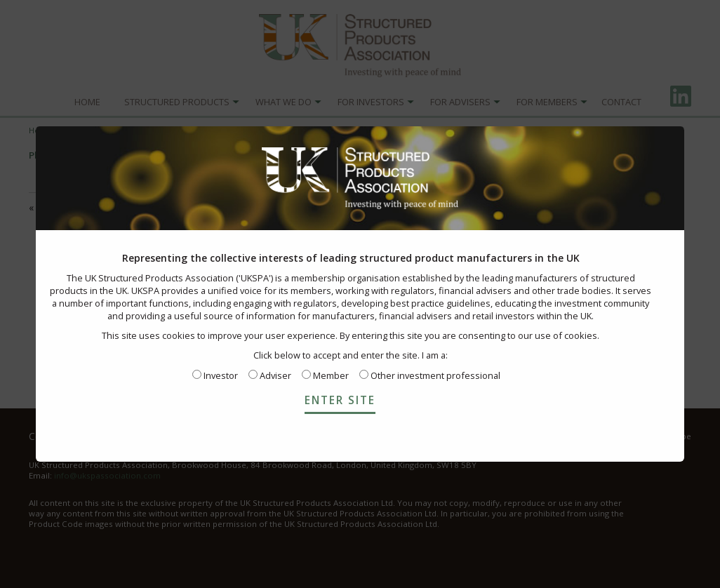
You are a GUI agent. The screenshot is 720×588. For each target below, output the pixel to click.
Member (325, 375)
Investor (215, 375)
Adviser (270, 375)
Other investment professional (430, 375)
